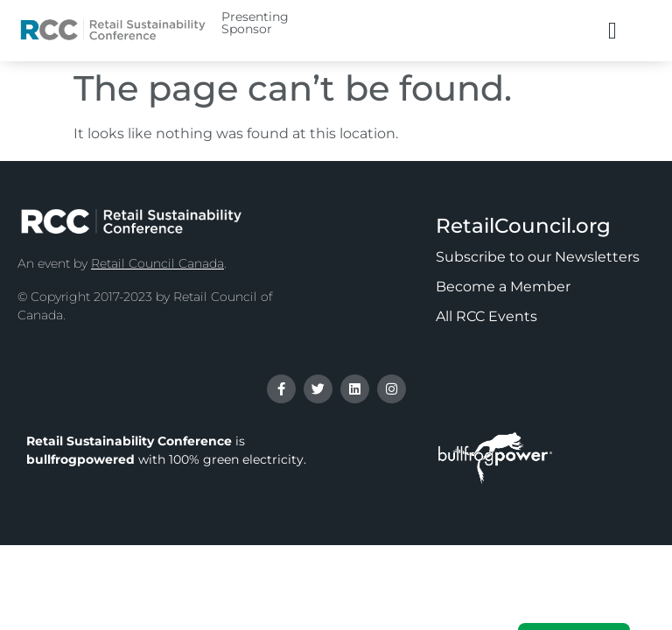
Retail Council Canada (157, 263)
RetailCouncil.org (523, 226)
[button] (612, 31)
